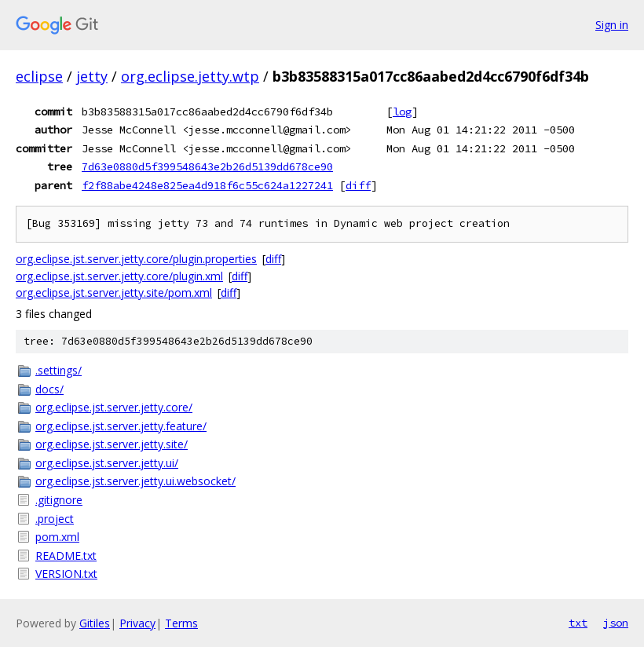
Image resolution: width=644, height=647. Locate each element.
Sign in (612, 25)
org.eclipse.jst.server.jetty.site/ (112, 444)
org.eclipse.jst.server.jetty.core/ (114, 407)
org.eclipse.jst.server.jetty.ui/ (107, 463)
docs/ (49, 389)
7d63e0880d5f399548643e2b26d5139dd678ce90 (207, 166)
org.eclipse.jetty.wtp (190, 76)
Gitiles (95, 623)
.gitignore (59, 500)
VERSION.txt (66, 574)
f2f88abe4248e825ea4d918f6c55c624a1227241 (207, 185)
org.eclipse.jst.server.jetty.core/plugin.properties (136, 259)
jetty (92, 76)
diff (358, 185)
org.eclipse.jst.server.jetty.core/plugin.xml (119, 276)
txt (578, 623)
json (616, 623)
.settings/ (59, 370)
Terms (181, 623)
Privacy (137, 623)
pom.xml (57, 537)
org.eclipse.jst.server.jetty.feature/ (121, 426)
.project (55, 519)
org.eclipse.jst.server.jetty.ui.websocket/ (135, 481)
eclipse (39, 76)
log (402, 111)
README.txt (66, 556)
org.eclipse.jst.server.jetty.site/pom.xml (114, 292)
